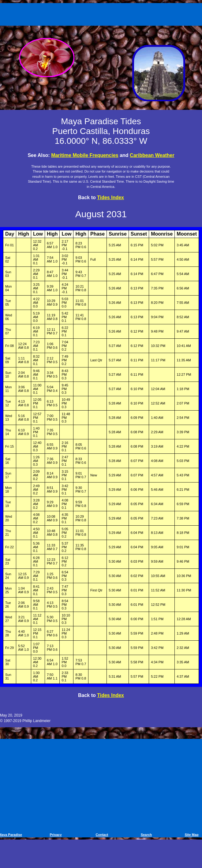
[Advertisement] (102, 13)
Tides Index (110, 197)
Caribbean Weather (152, 155)
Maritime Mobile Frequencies (85, 155)
